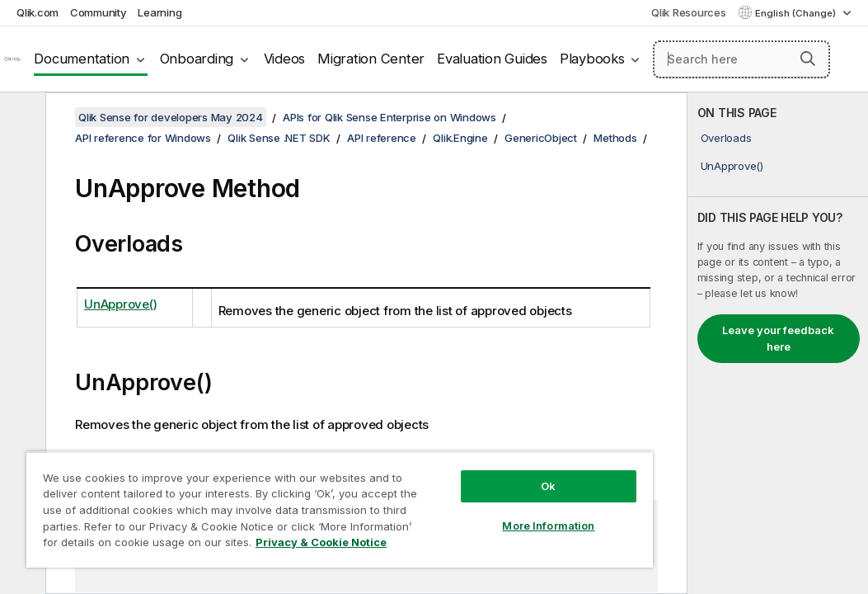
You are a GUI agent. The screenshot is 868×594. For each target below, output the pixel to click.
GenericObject (541, 138)
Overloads (726, 138)
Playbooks (592, 59)
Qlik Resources (689, 12)
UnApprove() (732, 166)
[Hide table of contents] (21, 118)
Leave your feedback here (778, 338)
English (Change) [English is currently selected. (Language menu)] (797, 13)
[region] (278, 495)
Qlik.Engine (460, 138)
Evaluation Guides (492, 59)
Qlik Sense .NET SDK (279, 138)
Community (99, 12)
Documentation (82, 59)
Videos (285, 59)
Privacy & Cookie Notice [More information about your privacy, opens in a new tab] (139, 545)
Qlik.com (38, 12)
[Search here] (741, 59)
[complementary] (778, 343)
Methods (615, 138)
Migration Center (371, 59)
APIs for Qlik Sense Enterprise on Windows (389, 117)
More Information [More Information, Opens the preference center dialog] (444, 497)
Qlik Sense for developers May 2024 (171, 117)
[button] (808, 59)
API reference (382, 138)
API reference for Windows (143, 138)
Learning (160, 12)
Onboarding (197, 59)
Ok (444, 457)
